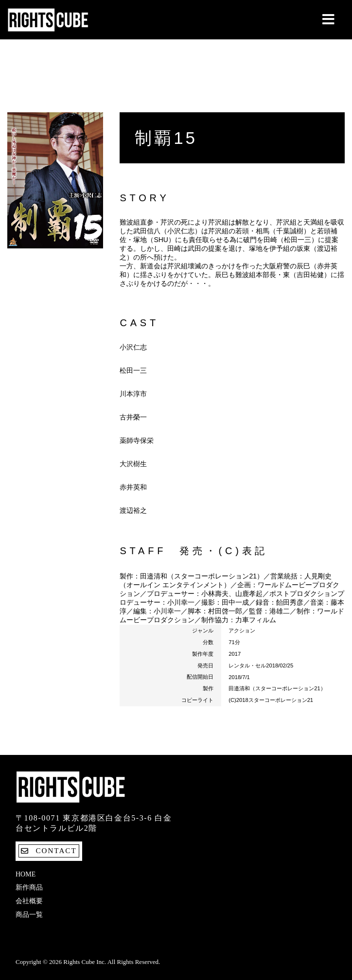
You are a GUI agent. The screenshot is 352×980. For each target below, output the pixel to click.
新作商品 (29, 887)
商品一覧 (29, 915)
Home (26, 874)
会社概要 (29, 901)
